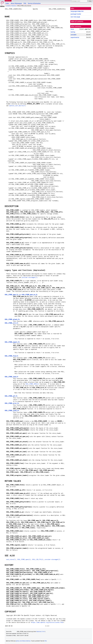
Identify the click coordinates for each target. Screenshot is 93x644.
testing (73, 32)
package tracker (76, 14)
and (21, 295)
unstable (8, 6)
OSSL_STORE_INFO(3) (32, 384)
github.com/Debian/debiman (23, 641)
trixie (72, 29)
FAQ (25, 3)
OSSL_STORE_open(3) (24, 559)
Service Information (34, 3)
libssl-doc (14, 6)
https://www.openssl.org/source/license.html (47, 622)
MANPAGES (8, 1)
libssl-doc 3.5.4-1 (41, 632)
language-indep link (77, 11)
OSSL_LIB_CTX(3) (38, 559)
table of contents (77, 21)
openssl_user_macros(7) (17, 106)
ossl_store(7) (11, 559)
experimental (75, 37)
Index (7, 3)
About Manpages (16, 3)
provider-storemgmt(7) (30, 277)
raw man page (75, 17)
